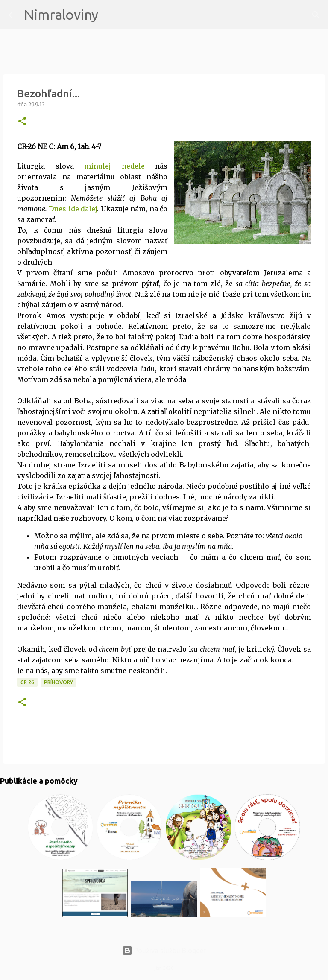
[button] (22, 122)
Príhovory (59, 682)
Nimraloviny (61, 15)
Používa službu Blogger (164, 951)
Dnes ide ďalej (73, 209)
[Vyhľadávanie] (110, 15)
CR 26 (27, 682)
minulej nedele (114, 166)
